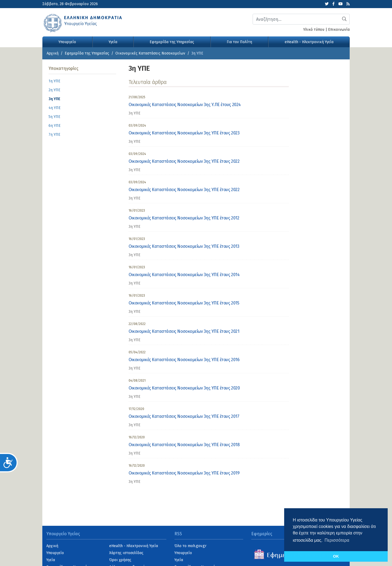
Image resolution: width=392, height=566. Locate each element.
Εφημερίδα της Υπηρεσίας (172, 42)
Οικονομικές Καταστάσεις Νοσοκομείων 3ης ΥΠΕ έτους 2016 (184, 360)
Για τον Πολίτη (239, 42)
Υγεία (113, 42)
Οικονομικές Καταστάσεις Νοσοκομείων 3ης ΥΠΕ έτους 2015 (184, 303)
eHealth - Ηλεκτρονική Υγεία (309, 42)
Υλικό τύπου (314, 30)
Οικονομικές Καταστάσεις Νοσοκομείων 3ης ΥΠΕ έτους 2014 (184, 275)
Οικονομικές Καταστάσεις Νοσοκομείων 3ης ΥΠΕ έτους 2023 (184, 133)
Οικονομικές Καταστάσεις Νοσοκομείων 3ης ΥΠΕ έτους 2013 (184, 246)
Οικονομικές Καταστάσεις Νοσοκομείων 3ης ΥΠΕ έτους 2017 (184, 416)
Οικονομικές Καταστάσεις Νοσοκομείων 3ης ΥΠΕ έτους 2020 (184, 388)
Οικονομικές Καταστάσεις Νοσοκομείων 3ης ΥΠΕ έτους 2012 (184, 218)
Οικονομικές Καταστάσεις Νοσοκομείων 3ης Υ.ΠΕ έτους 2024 (185, 105)
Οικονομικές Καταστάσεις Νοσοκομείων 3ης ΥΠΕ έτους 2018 (184, 445)
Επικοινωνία (339, 30)
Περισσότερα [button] (337, 540)
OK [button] (336, 556)
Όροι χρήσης (120, 560)
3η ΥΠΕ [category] (135, 113)
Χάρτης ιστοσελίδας (126, 553)
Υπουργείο (67, 42)
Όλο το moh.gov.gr (190, 546)
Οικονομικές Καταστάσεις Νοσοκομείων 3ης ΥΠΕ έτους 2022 (184, 161)
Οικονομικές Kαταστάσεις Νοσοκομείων (150, 53)
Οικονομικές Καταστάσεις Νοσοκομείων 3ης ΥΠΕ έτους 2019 (184, 473)
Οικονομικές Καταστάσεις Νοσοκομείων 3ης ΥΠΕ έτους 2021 (184, 331)
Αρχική (53, 53)
